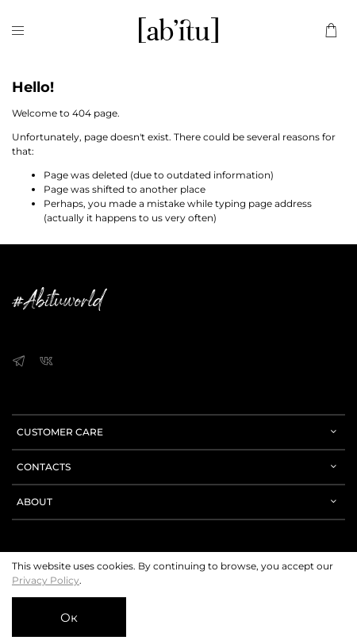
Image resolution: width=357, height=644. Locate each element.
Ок (69, 617)
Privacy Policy (46, 580)
